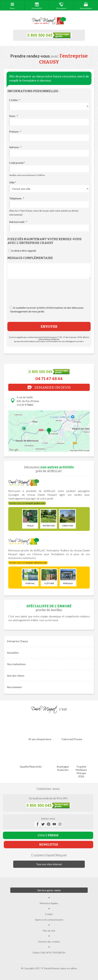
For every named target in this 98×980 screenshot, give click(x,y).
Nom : (14, 116)
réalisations (16, 664)
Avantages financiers (63, 758)
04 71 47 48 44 (49, 379)
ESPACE (48, 835)
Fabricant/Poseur (72, 729)
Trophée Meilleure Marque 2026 (81, 761)
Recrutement (14, 687)
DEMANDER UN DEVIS (49, 387)
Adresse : (15, 147)
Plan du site (49, 931)
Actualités (13, 653)
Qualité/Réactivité (31, 756)
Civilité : (15, 100)
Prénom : (15, 131)
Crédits (49, 914)
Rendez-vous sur (27, 503)
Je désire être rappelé (24, 251)
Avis (16, 676)
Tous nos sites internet (49, 864)
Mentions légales (49, 903)
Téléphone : (17, 198)
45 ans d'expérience (40, 729)
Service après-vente (49, 890)
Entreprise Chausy (18, 641)
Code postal (17, 163)
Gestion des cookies (49, 942)
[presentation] (49, 296)
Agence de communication (49, 920)
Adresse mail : (18, 222)
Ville (13, 182)
